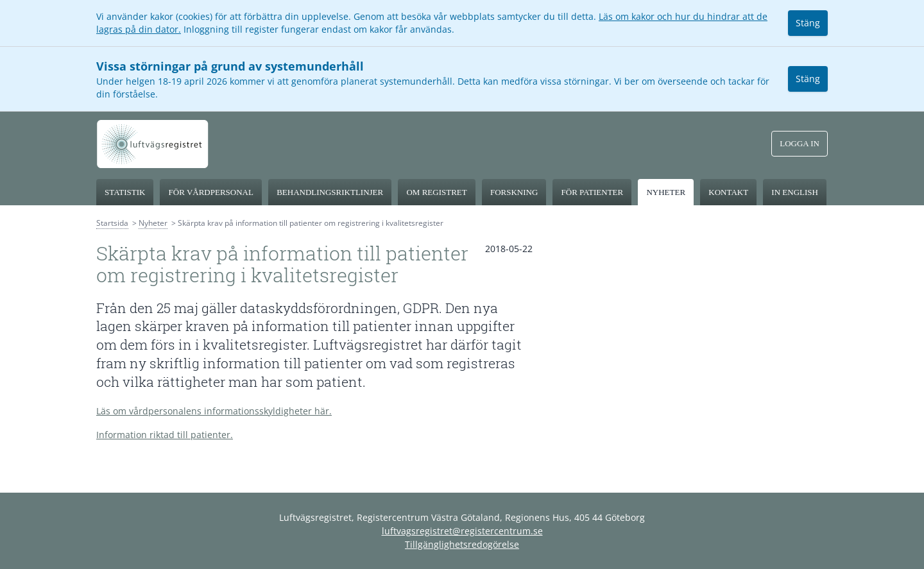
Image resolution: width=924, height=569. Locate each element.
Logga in (800, 143)
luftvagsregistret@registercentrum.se (462, 531)
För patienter (593, 192)
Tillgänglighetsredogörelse (462, 544)
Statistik (125, 192)
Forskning (514, 192)
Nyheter (666, 192)
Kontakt (728, 192)
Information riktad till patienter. (165, 435)
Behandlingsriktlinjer (330, 192)
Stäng (808, 23)
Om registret (436, 192)
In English (795, 192)
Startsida (112, 223)
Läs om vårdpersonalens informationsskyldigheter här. (214, 411)
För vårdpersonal (211, 192)
